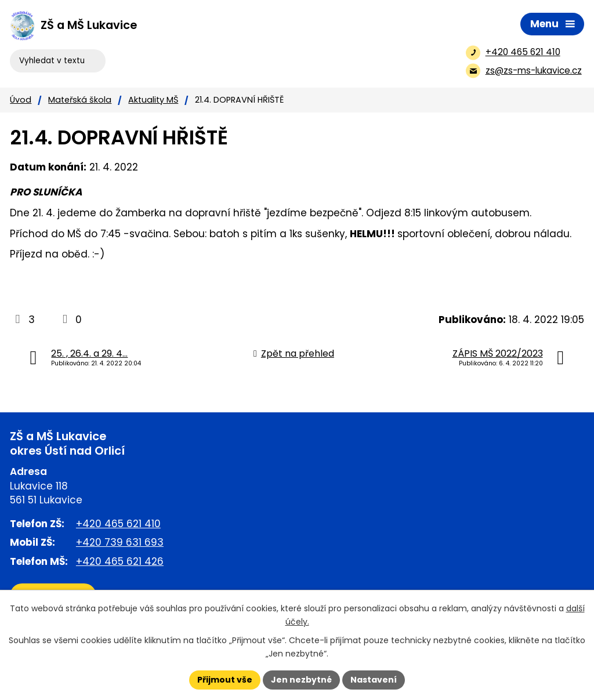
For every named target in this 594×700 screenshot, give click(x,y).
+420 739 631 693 (120, 542)
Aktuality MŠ (153, 100)
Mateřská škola (80, 100)
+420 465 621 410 (118, 524)
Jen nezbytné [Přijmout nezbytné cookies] (301, 680)
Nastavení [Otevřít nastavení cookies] (374, 680)
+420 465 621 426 (120, 561)
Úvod (21, 100)
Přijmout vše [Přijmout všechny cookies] (225, 680)
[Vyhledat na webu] (58, 61)
